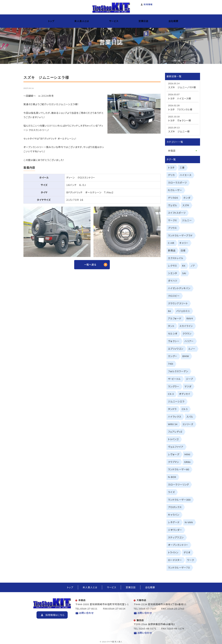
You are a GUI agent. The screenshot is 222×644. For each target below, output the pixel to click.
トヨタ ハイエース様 (180, 98)
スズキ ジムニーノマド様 (182, 87)
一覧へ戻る (90, 265)
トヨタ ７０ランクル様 (180, 109)
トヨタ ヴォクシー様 (180, 120)
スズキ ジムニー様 (179, 131)
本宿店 (172, 151)
